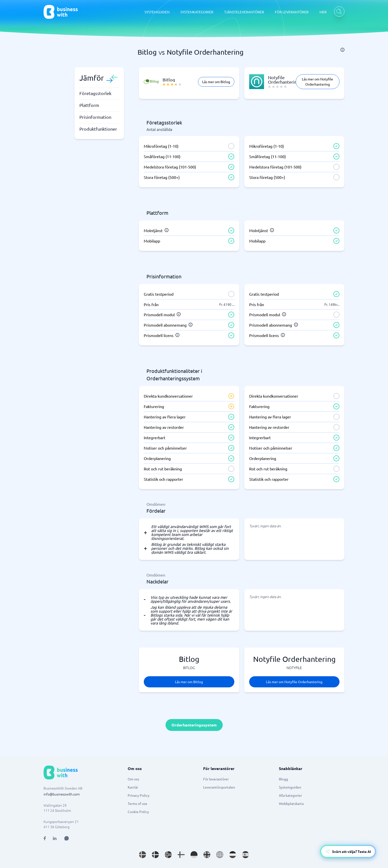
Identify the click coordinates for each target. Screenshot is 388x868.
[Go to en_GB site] (207, 855)
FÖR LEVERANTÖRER (292, 12)
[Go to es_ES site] (245, 855)
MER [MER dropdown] (323, 12)
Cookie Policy (138, 812)
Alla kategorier (290, 795)
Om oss (133, 779)
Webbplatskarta (291, 803)
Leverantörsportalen (219, 787)
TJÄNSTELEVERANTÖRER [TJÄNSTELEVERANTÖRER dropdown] (244, 12)
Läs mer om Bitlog (216, 82)
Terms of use (137, 803)
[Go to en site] (220, 855)
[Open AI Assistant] (67, 838)
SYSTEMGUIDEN (157, 12)
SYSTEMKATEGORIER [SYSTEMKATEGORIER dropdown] (197, 12)
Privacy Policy (139, 795)
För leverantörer (216, 779)
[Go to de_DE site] (194, 855)
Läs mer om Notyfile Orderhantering (317, 82)
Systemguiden (290, 787)
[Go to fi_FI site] (181, 855)
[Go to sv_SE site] (143, 855)
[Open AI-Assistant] (348, 851)
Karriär (133, 787)
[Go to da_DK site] (155, 855)
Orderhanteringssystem (194, 725)
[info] (342, 50)
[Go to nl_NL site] (233, 855)
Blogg (283, 779)
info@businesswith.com (62, 794)
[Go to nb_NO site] (168, 855)
